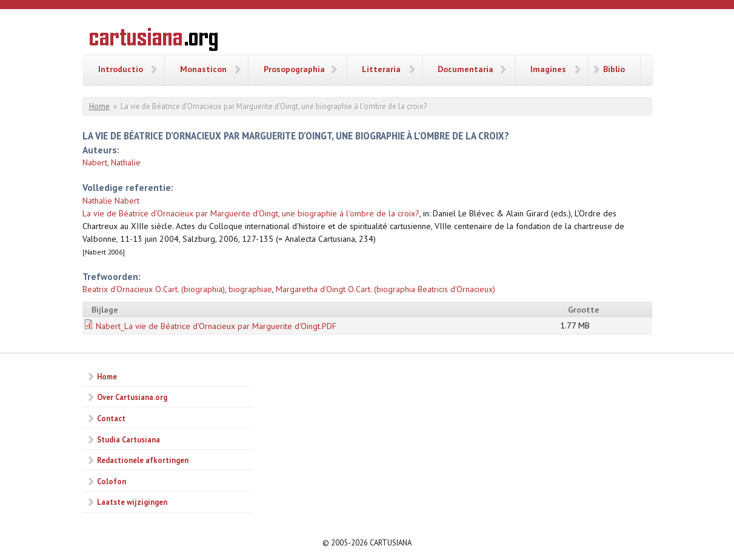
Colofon (112, 481)
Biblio (614, 69)
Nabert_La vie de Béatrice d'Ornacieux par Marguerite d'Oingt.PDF (216, 326)
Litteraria (381, 69)
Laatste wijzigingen (132, 502)
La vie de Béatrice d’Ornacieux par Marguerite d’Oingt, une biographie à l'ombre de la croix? (251, 213)
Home (99, 106)
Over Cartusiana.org (132, 397)
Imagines (548, 69)
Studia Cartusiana (128, 439)
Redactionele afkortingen (143, 460)
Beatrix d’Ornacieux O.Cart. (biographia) (154, 289)
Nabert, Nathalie (112, 162)
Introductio (121, 69)
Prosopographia (294, 69)
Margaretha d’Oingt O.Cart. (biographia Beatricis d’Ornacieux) (385, 289)
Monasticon (203, 69)
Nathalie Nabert (111, 201)
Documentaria (465, 69)
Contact (111, 418)
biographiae (250, 289)
